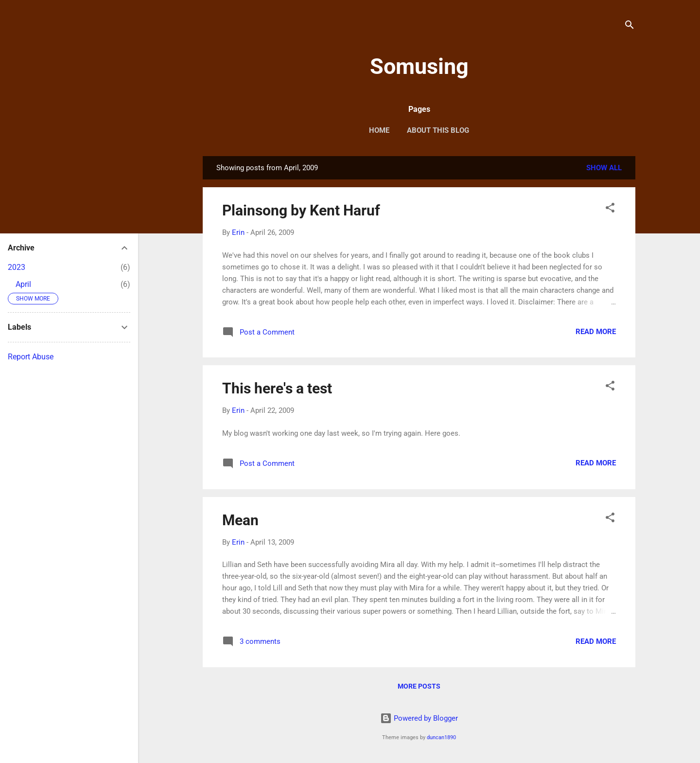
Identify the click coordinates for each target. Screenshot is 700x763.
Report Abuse (31, 357)
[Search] (630, 27)
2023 (17, 267)
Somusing (419, 66)
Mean (240, 520)
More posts (419, 686)
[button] (610, 209)
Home (379, 130)
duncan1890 (441, 737)
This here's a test (277, 388)
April (23, 284)
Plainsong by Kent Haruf (301, 210)
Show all (604, 168)
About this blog (438, 130)
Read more (596, 332)
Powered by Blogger (419, 718)
